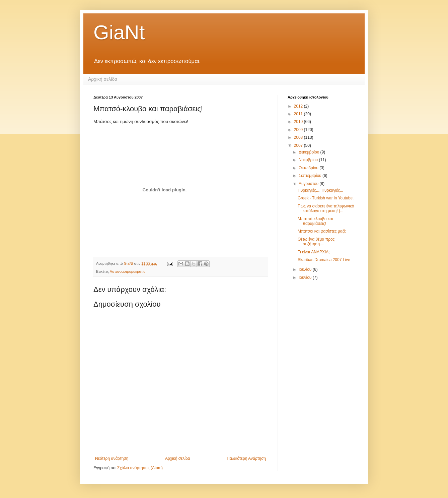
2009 (299, 130)
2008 (299, 137)
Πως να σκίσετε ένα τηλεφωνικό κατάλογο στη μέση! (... (326, 208)
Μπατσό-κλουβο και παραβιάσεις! (315, 221)
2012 (299, 106)
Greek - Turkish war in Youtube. (326, 198)
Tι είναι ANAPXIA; (314, 252)
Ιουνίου (306, 277)
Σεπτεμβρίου (311, 176)
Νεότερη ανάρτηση (112, 458)
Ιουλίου (306, 269)
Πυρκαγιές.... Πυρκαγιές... (320, 190)
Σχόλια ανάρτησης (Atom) (140, 468)
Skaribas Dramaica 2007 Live (324, 260)
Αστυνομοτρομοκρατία (128, 271)
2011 (299, 114)
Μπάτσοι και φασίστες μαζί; (322, 231)
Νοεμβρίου (309, 160)
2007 (299, 145)
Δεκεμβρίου (310, 152)
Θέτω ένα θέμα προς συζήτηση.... (316, 242)
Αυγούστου (309, 184)
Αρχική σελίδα (103, 79)
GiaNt (119, 32)
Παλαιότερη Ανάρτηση (246, 458)
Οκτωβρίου (309, 168)
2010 (299, 122)
